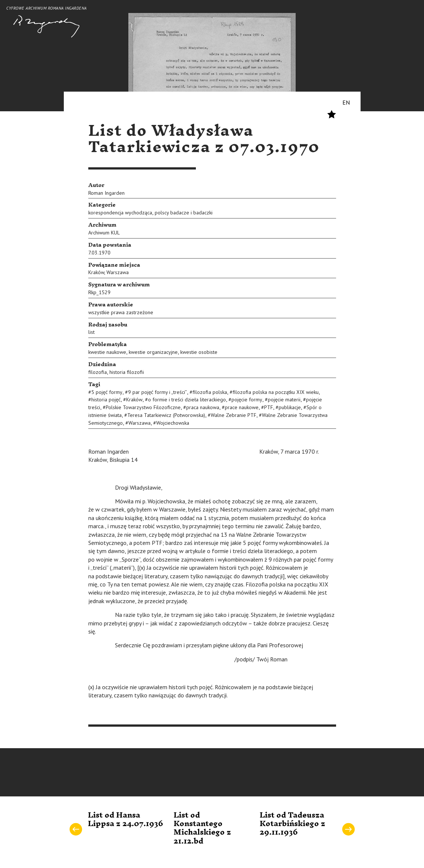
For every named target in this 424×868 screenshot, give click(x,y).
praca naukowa (203, 407)
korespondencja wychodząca (120, 213)
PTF (269, 407)
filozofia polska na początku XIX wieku (276, 392)
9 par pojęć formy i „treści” (157, 392)
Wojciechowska (173, 423)
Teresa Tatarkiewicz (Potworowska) (166, 415)
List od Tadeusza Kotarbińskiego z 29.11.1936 (292, 824)
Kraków (96, 272)
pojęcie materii (284, 400)
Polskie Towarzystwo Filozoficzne (143, 407)
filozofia (98, 372)
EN (346, 102)
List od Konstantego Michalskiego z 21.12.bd (202, 828)
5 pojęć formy (107, 392)
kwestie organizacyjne (153, 352)
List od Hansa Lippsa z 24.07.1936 (126, 820)
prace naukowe (242, 407)
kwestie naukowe (107, 352)
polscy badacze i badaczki (184, 213)
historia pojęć (106, 400)
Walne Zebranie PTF (234, 415)
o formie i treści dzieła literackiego (187, 400)
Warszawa (118, 272)
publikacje (290, 407)
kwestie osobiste (199, 352)
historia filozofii (127, 372)
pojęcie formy (247, 400)
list (91, 332)
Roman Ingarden (106, 193)
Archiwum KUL (104, 233)
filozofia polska (210, 392)
